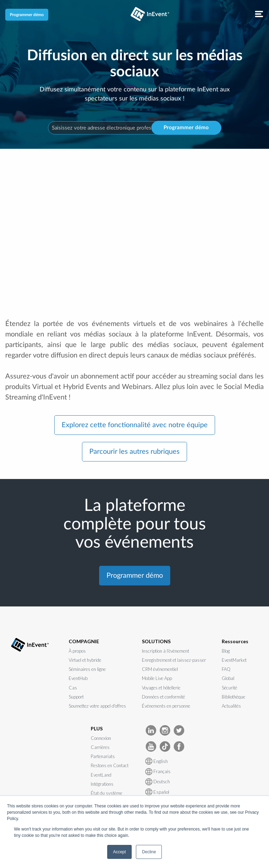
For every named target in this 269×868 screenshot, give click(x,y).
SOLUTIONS (156, 641)
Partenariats (103, 756)
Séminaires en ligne (87, 669)
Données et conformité (163, 697)
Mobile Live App (157, 678)
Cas (73, 688)
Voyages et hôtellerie (161, 688)
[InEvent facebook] (179, 746)
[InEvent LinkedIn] (151, 730)
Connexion (101, 738)
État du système (106, 793)
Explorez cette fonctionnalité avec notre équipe (135, 425)
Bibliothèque (233, 697)
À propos (77, 651)
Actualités (231, 706)
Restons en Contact (110, 765)
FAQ (226, 669)
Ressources (235, 641)
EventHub (78, 678)
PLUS (97, 728)
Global (228, 678)
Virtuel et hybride (85, 660)
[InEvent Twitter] (179, 730)
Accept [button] (120, 852)
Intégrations (102, 784)
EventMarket (234, 660)
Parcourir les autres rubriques (134, 452)
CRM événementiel (160, 669)
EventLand (101, 775)
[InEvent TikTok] (165, 746)
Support (76, 697)
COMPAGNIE (84, 641)
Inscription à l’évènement (165, 651)
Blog (226, 651)
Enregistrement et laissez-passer (174, 660)
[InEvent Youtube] (151, 746)
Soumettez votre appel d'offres (97, 706)
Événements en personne (166, 706)
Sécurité (229, 688)
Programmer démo (27, 15)
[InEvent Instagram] (165, 730)
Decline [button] (149, 852)
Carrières (100, 747)
